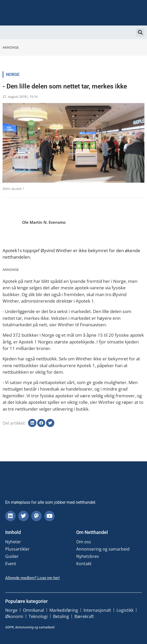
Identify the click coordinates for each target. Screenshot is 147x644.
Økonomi (14, 616)
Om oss (84, 542)
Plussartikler (17, 549)
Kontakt (84, 564)
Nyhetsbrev (88, 556)
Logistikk (125, 610)
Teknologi (38, 616)
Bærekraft (84, 616)
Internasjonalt (97, 610)
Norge (13, 75)
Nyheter (13, 542)
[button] (140, 32)
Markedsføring (64, 610)
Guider (12, 556)
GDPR (9, 627)
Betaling (61, 616)
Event (11, 564)
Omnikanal (33, 610)
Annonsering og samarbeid (103, 549)
